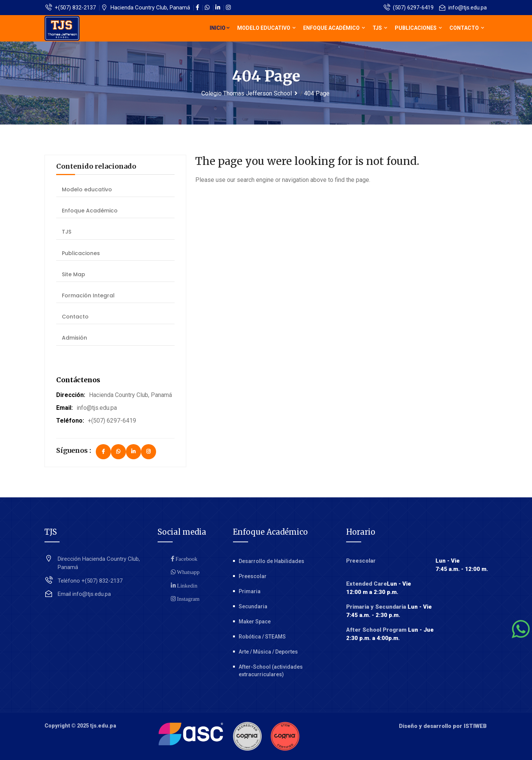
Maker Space (255, 622)
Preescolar (253, 576)
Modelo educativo (266, 28)
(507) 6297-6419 (409, 8)
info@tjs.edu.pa (463, 8)
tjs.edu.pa (103, 726)
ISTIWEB (475, 726)
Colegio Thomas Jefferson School (247, 93)
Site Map (74, 274)
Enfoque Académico (334, 28)
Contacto (467, 28)
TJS (380, 28)
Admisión (74, 338)
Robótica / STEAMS (262, 637)
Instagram (188, 599)
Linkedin (187, 585)
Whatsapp (188, 572)
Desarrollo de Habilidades (271, 561)
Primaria (250, 591)
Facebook (186, 559)
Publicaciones (418, 28)
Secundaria (253, 606)
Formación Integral (88, 295)
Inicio (220, 28)
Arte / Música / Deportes (268, 652)
